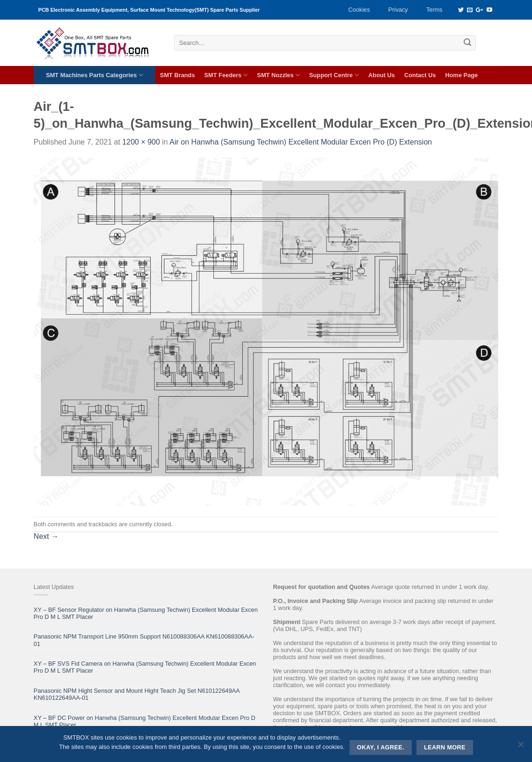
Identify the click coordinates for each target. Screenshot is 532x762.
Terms (434, 10)
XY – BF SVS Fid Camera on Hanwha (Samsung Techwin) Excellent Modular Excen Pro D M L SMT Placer (145, 667)
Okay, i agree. (381, 747)
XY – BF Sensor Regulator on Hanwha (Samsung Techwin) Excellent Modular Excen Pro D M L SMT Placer (146, 613)
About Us (382, 75)
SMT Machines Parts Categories (94, 75)
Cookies (359, 10)
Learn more (445, 747)
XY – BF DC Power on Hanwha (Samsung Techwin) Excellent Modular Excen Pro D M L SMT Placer (145, 721)
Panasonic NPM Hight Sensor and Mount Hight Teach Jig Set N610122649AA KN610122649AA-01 (137, 694)
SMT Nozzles (278, 75)
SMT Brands (178, 75)
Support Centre (334, 75)
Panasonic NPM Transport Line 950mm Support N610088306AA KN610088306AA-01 (144, 640)
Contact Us (420, 75)
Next (46, 536)
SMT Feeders (226, 75)
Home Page (462, 75)
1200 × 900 (141, 142)
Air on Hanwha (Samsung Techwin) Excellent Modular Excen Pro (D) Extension (301, 142)
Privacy (398, 10)
